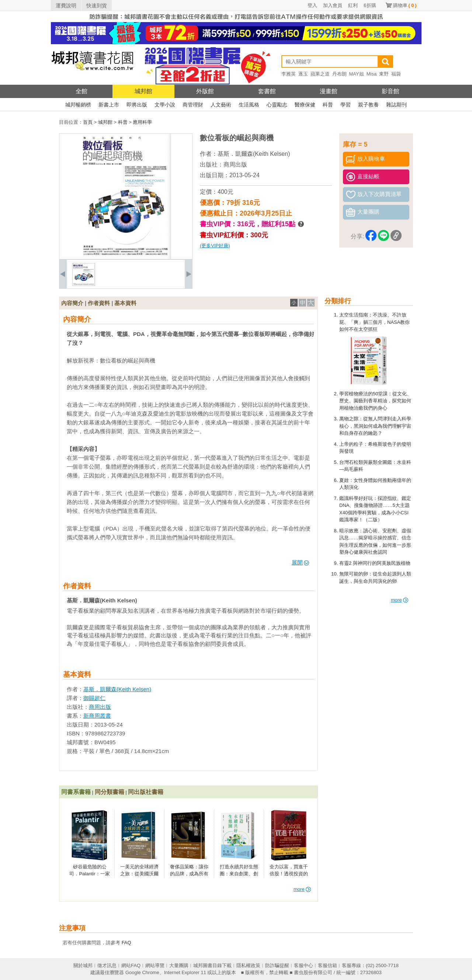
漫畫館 (329, 91)
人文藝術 (221, 105)
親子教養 (368, 105)
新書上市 (109, 105)
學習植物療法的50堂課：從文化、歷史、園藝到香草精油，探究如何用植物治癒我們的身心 (375, 401)
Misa (372, 74)
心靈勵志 (277, 105)
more (400, 600)
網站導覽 (155, 965)
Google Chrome (142, 972)
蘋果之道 (320, 74)
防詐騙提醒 (277, 965)
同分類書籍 (110, 792)
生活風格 (249, 105)
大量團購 (179, 965)
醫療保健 (305, 105)
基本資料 (125, 303)
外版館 (205, 91)
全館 (81, 91)
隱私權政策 (248, 965)
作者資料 (99, 303)
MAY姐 (357, 74)
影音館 (391, 91)
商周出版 (235, 164)
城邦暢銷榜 (78, 105)
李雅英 (289, 74)
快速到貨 (97, 6)
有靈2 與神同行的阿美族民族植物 (375, 563)
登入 (312, 5)
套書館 (267, 91)
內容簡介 (72, 303)
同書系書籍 (76, 792)
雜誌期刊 (396, 105)
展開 (300, 562)
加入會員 (333, 5)
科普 (328, 105)
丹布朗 (339, 74)
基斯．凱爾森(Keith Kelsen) (254, 154)
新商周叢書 (97, 716)
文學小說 (165, 105)
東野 (384, 74)
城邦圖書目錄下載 (212, 965)
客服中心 (303, 965)
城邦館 (143, 91)
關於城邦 (83, 965)
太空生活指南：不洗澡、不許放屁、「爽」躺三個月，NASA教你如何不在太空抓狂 (374, 322)
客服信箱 (327, 965)
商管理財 (193, 105)
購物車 (405, 5)
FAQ (126, 943)
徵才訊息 (107, 965)
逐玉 (303, 74)
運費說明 (66, 6)
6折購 (370, 5)
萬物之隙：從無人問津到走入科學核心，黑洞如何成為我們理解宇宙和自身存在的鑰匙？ (375, 426)
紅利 (353, 5)
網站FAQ (131, 965)
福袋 (396, 74)
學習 (346, 105)
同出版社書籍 (146, 792)
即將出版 (137, 105)
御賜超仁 (94, 698)
